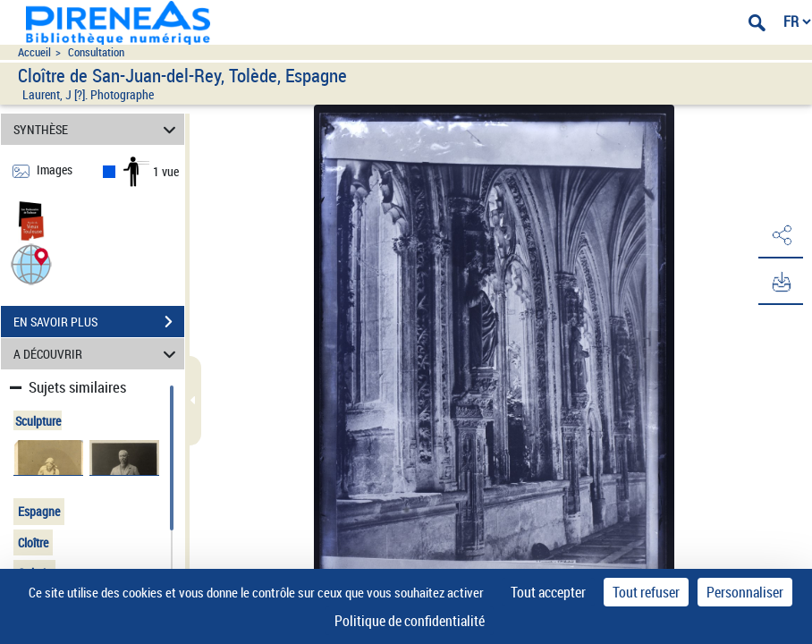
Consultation (96, 52)
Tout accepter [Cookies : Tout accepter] (548, 592)
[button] (31, 263)
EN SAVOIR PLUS (99, 322)
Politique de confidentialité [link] (410, 621)
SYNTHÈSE (97, 129)
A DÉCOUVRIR (97, 354)
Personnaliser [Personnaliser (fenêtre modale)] (745, 592)
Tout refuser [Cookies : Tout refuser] (646, 592)
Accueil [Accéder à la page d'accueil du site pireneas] (34, 52)
